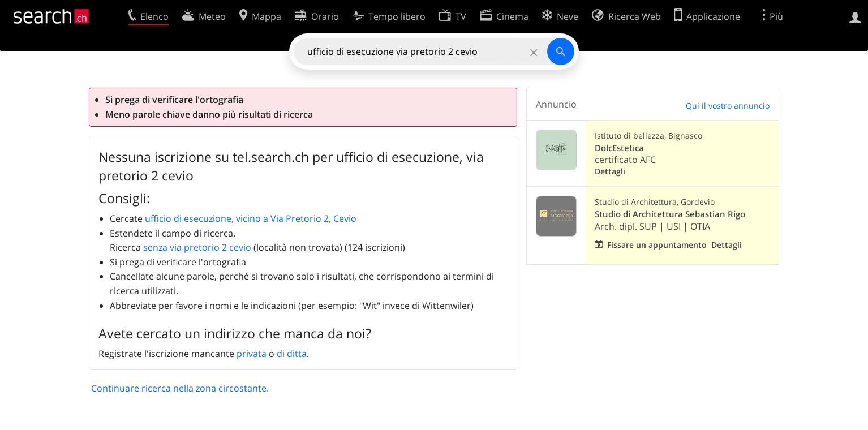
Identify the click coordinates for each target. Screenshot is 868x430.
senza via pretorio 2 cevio (197, 247)
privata (252, 354)
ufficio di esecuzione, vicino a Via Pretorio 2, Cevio (251, 218)
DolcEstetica (619, 148)
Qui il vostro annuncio (728, 106)
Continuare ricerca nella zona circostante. (180, 388)
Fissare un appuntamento (657, 245)
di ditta (292, 354)
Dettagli (610, 171)
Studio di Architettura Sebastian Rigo (670, 214)
